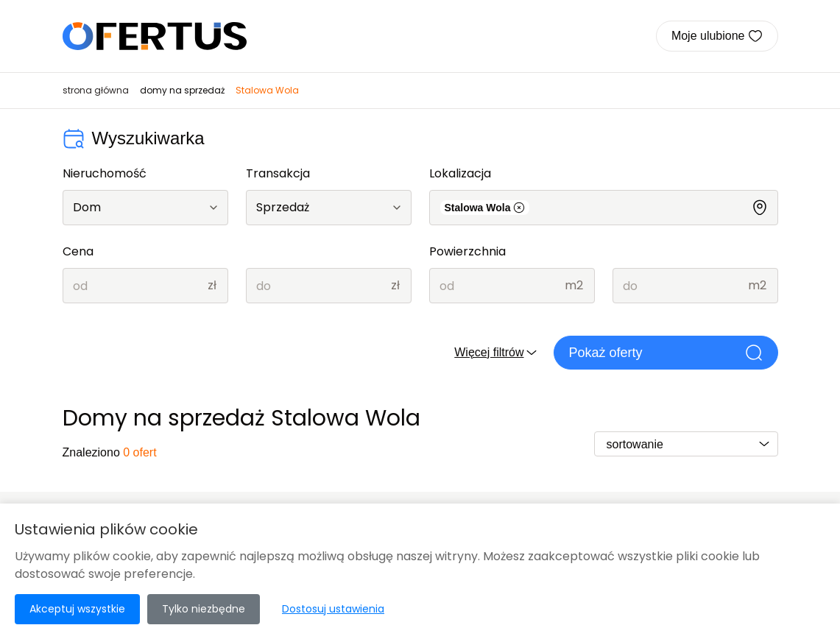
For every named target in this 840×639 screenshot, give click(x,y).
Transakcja (278, 173)
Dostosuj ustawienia (333, 609)
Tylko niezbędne (204, 609)
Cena (78, 251)
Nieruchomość (105, 173)
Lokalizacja (460, 173)
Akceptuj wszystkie (77, 609)
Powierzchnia (467, 251)
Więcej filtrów (496, 353)
